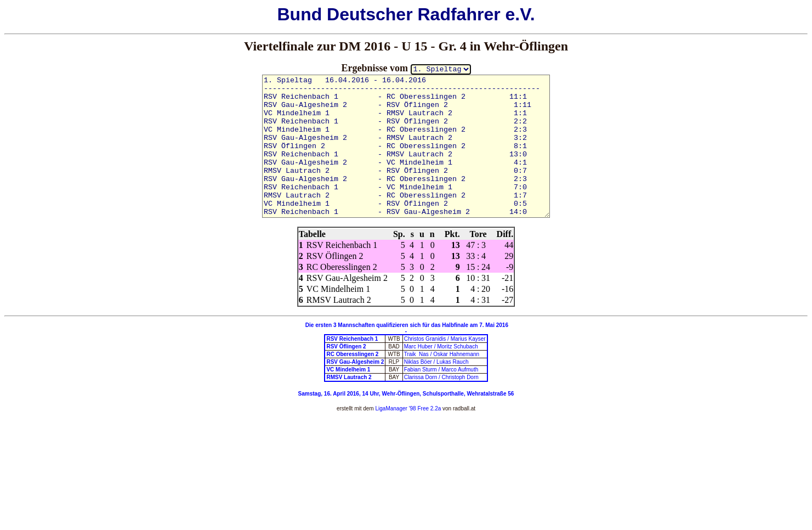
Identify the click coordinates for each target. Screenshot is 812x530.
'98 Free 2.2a (424, 408)
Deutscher (370, 14)
